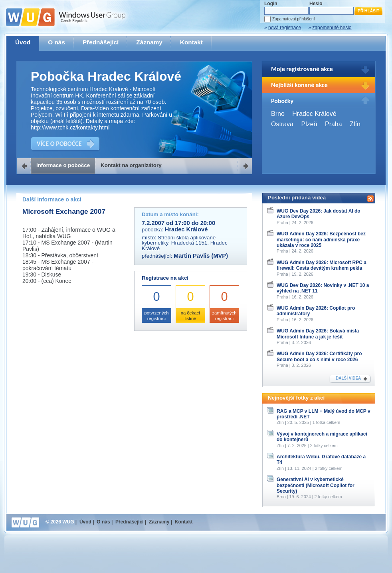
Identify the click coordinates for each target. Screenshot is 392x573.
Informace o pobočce (63, 165)
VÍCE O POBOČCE (59, 144)
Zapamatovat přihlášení (293, 19)
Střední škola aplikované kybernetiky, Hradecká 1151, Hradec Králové (185, 243)
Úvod (23, 42)
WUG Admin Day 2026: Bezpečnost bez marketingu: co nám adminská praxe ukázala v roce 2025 (321, 240)
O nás (56, 42)
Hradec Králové (314, 114)
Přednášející (101, 42)
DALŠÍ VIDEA (348, 378)
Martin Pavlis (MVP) (201, 256)
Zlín (355, 124)
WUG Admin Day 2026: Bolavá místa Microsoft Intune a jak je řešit (318, 334)
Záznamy (149, 42)
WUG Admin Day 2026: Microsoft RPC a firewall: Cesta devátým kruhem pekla (322, 265)
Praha (334, 124)
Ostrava (282, 124)
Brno (278, 114)
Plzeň (309, 124)
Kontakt (191, 42)
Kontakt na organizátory (131, 165)
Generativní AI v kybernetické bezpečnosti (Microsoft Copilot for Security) (316, 485)
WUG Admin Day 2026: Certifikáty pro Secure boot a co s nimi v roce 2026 (319, 356)
